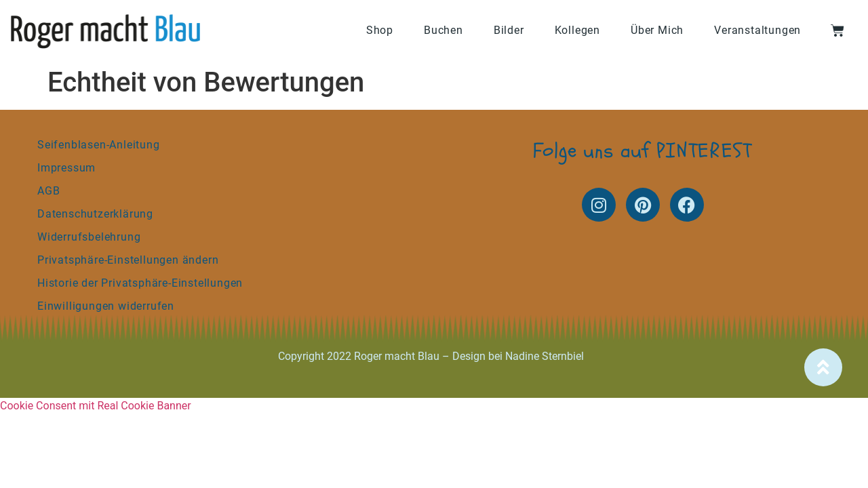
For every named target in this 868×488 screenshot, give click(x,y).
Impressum (66, 168)
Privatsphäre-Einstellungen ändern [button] (128, 260)
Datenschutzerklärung (95, 214)
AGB (48, 191)
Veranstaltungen (757, 30)
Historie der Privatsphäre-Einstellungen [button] (140, 283)
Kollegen (577, 30)
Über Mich (657, 30)
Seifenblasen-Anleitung (99, 145)
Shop (380, 30)
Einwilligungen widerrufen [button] (106, 306)
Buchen (443, 30)
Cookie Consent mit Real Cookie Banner (96, 406)
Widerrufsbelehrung (89, 237)
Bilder (509, 30)
